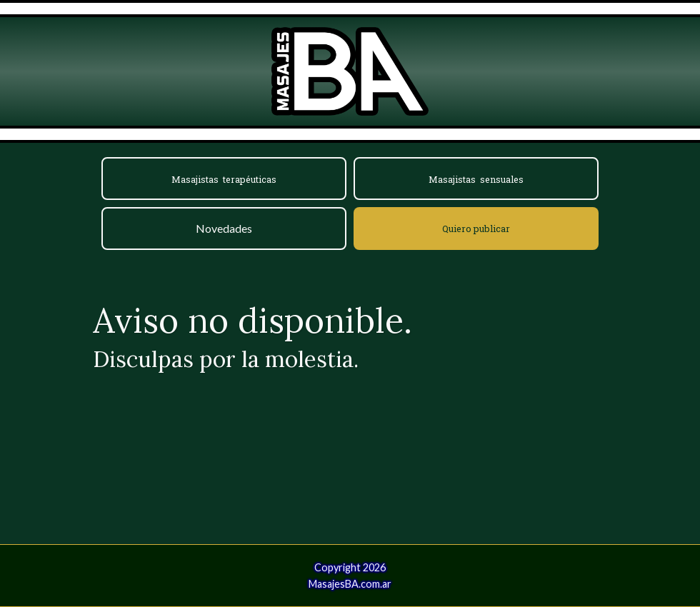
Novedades (224, 228)
